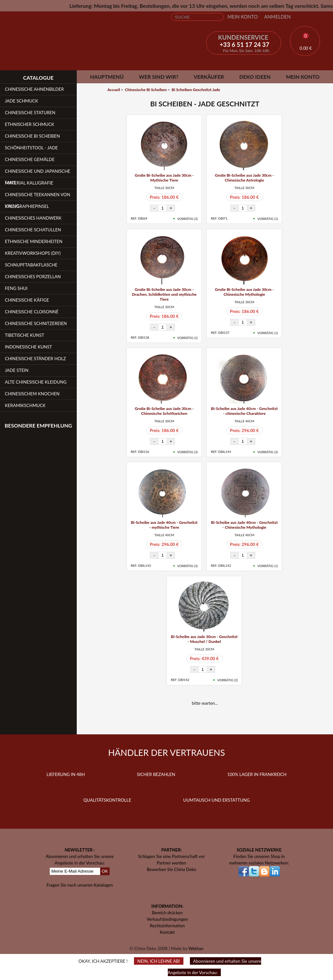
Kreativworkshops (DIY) (33, 253)
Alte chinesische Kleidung (36, 382)
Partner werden (171, 863)
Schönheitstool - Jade (31, 148)
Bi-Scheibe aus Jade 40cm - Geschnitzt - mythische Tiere (164, 525)
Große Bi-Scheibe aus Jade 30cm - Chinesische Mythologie (244, 292)
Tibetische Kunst (25, 335)
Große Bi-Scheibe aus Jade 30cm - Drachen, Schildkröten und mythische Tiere (164, 294)
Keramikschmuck (25, 405)
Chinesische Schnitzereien (36, 323)
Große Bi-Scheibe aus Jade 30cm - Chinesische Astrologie (244, 178)
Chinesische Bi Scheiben (32, 136)
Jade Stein (17, 370)
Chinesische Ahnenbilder (34, 89)
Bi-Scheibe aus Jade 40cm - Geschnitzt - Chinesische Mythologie (244, 525)
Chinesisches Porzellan (33, 277)
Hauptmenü (107, 77)
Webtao (196, 948)
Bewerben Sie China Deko (171, 869)
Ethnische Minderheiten (34, 241)
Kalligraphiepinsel (27, 206)
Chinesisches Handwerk (33, 218)
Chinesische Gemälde (30, 159)
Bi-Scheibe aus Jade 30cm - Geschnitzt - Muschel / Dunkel (204, 639)
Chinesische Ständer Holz (35, 359)
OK (105, 871)
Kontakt (167, 932)
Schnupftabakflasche (31, 265)
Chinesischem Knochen (32, 394)
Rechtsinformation (167, 926)
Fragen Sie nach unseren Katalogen (80, 885)
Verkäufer (209, 77)
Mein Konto (242, 17)
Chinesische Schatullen (33, 230)
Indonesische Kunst (28, 347)
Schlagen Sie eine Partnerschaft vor (172, 856)
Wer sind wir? (159, 77)
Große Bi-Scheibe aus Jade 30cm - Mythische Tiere (164, 178)
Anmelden (277, 17)
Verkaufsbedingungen (167, 919)
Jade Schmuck (21, 101)
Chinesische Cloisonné (32, 312)
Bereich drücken (167, 913)
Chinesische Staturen (30, 113)
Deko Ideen (255, 77)
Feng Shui (16, 288)
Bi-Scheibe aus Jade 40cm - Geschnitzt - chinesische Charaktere (244, 411)
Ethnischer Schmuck (30, 124)
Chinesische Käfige (27, 300)
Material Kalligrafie (29, 183)
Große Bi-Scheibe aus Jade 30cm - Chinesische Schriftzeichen (164, 411)
